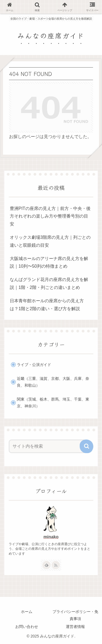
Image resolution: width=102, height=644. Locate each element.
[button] (86, 446)
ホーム (27, 612)
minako (51, 537)
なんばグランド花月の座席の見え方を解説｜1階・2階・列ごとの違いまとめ (49, 283)
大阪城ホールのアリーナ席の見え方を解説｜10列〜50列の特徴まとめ (49, 263)
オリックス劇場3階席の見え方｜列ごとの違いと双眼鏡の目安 (50, 241)
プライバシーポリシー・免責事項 (75, 615)
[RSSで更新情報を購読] (56, 565)
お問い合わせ (27, 627)
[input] (48, 446)
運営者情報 (75, 627)
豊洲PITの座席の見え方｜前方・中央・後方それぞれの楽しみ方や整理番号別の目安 (50, 216)
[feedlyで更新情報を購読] (47, 565)
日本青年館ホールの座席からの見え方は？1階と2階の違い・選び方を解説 (47, 305)
